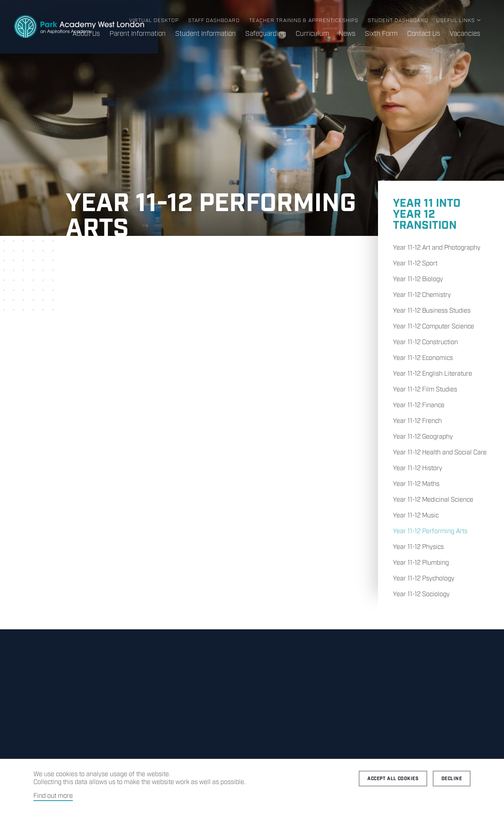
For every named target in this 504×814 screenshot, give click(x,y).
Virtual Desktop (154, 21)
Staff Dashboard (214, 21)
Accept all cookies (393, 779)
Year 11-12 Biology (418, 279)
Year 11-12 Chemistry (422, 295)
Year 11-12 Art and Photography (437, 248)
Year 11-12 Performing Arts (430, 531)
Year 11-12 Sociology (421, 594)
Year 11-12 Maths (416, 484)
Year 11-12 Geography (423, 437)
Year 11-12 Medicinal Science (433, 500)
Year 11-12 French (417, 421)
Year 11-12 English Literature (433, 374)
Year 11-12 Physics (418, 547)
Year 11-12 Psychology (424, 579)
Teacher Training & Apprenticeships (304, 21)
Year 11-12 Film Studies (425, 390)
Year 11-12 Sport (415, 264)
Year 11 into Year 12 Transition (427, 214)
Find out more (53, 796)
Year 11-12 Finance (419, 405)
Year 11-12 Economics (423, 358)
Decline (452, 779)
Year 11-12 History (418, 468)
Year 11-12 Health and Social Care (440, 453)
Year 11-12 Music (416, 516)
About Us (86, 34)
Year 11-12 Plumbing (421, 563)
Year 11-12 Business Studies (432, 311)
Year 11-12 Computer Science (434, 327)
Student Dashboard (398, 21)
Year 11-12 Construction (425, 342)
